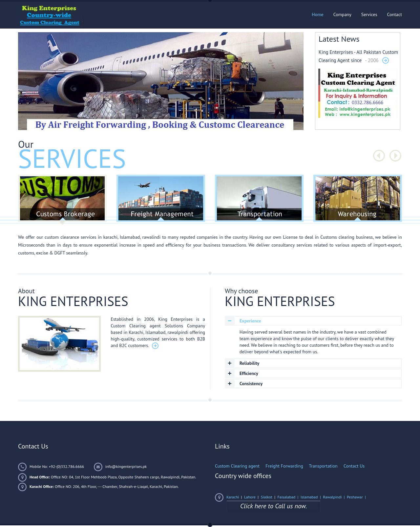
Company (342, 14)
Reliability (249, 363)
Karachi (233, 497)
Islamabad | (312, 497)
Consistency (251, 384)
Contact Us (354, 466)
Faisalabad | (289, 497)
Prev (379, 156)
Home (317, 14)
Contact (395, 14)
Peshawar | (357, 497)
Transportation (323, 466)
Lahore (250, 497)
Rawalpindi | (335, 497)
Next (395, 156)
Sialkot (267, 497)
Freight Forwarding (284, 466)
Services (369, 14)
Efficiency (249, 373)
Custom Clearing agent (237, 466)
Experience (250, 321)
